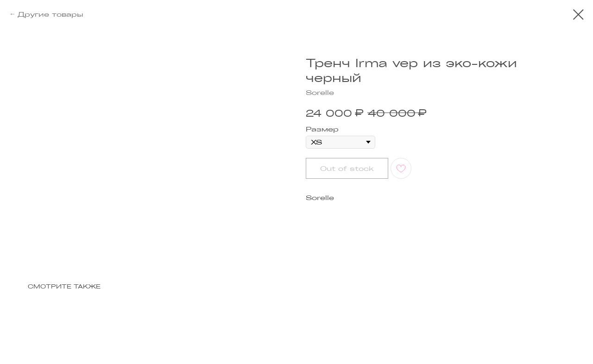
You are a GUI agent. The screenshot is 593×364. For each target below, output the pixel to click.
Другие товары (50, 14)
